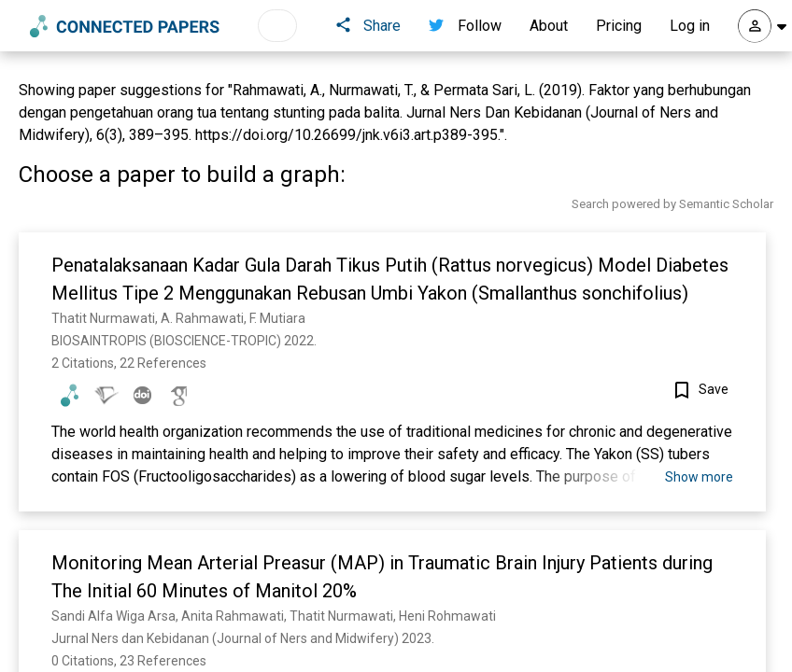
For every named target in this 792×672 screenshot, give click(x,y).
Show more (699, 477)
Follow (465, 26)
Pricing (619, 26)
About (549, 26)
